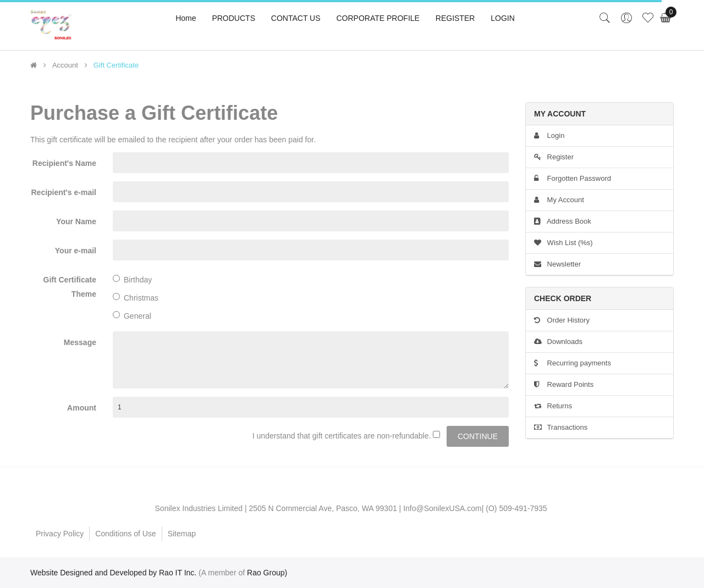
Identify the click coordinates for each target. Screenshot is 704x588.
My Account (559, 200)
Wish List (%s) (563, 243)
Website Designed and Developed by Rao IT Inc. (113, 573)
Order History (562, 320)
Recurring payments (573, 363)
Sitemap (182, 534)
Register (554, 157)
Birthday (132, 279)
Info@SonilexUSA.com (442, 508)
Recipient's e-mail (64, 192)
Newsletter (557, 264)
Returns (553, 406)
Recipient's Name (64, 163)
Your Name (76, 221)
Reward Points (564, 384)
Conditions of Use (126, 534)
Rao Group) (267, 573)
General (132, 316)
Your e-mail (76, 251)
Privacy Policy (60, 534)
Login (549, 135)
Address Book (563, 221)
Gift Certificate (116, 65)
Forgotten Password (573, 178)
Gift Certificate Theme (70, 287)
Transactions (561, 427)
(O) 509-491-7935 (516, 508)
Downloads (558, 342)
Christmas (136, 298)
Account (65, 65)
